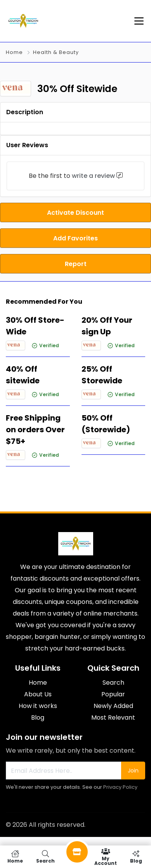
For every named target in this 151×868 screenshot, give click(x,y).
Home (14, 52)
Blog (38, 718)
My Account (106, 857)
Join (133, 771)
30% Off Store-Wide (35, 326)
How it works (38, 706)
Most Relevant (113, 718)
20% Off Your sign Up (107, 326)
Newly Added (113, 706)
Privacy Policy (120, 787)
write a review (93, 176)
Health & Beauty (56, 52)
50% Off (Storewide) (106, 424)
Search (113, 683)
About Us (38, 694)
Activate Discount (75, 213)
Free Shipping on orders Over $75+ (35, 430)
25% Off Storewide (102, 375)
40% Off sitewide (23, 375)
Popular (113, 694)
